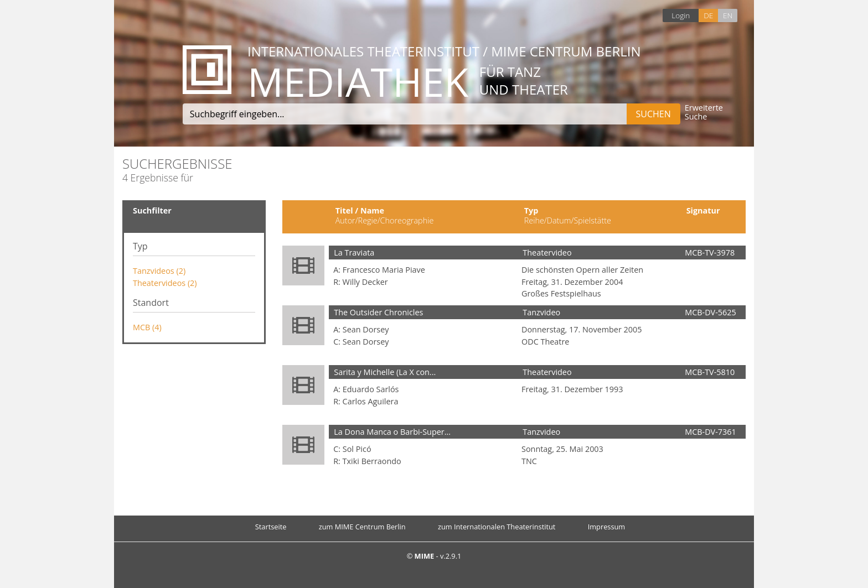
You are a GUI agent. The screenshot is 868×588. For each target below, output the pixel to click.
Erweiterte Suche (704, 113)
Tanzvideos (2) (159, 271)
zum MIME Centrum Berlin (362, 527)
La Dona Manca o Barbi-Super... (392, 432)
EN (728, 15)
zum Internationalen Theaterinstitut (497, 527)
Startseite (271, 527)
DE (708, 15)
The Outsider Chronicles (378, 312)
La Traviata (354, 253)
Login (681, 15)
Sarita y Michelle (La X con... (385, 372)
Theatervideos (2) (165, 283)
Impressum (607, 527)
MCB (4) (147, 327)
